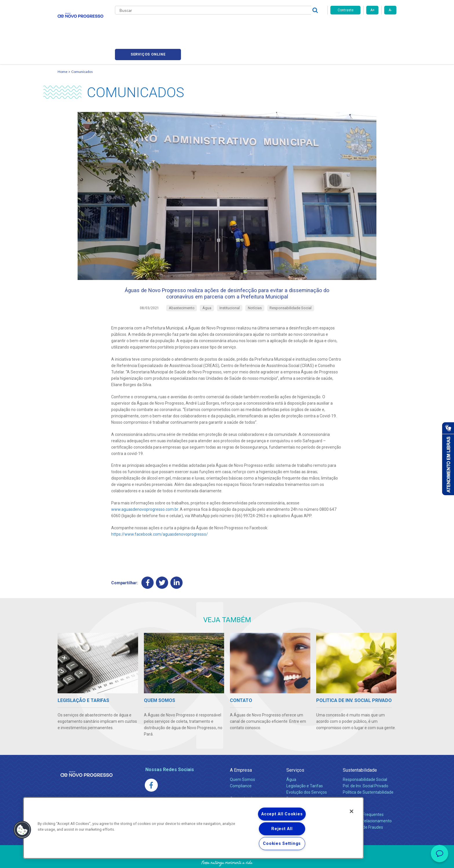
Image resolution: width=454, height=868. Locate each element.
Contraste (346, 10)
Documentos (298, 778)
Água (291, 759)
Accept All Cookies (282, 814)
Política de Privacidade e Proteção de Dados (227, 859)
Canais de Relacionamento (367, 800)
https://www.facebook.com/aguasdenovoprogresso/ (160, 513)
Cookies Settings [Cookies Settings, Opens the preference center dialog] (282, 844)
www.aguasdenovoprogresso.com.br (145, 488)
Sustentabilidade (360, 750)
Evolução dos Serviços (307, 772)
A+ (372, 10)
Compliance (241, 765)
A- (390, 10)
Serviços (295, 750)
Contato (351, 785)
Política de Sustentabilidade (368, 772)
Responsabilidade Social (365, 759)
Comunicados (82, 45)
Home (63, 45)
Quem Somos (242, 759)
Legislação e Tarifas (305, 765)
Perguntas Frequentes (363, 794)
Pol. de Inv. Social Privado (366, 765)
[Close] (352, 811)
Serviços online (363, 26)
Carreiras (244, 26)
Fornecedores (274, 26)
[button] (22, 830)
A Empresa (241, 750)
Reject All (282, 829)
